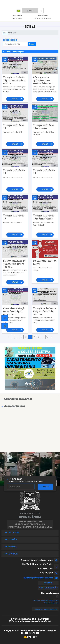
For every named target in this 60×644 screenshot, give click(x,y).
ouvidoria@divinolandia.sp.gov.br (38, 578)
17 (47, 337)
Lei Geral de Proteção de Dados (45, 609)
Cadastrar (45, 487)
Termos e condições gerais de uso (46, 600)
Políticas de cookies (51, 603)
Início (5, 33)
